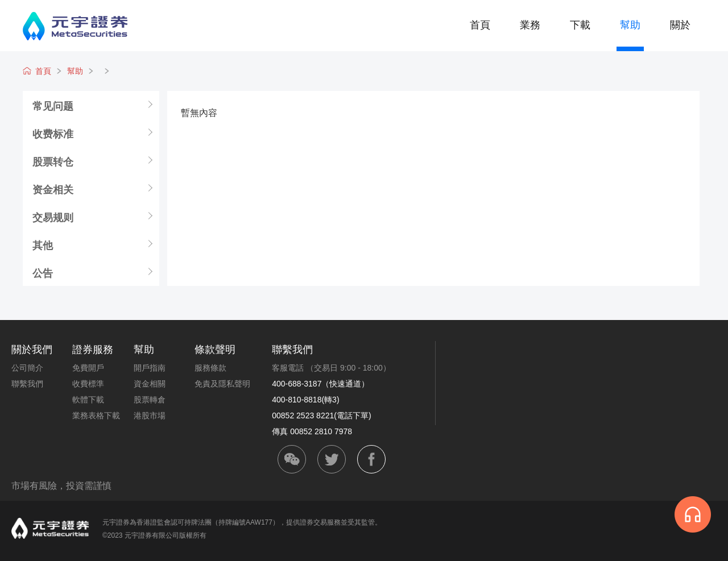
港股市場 (150, 415)
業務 (530, 25)
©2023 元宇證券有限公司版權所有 (154, 535)
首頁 (480, 25)
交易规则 (53, 217)
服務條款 (210, 368)
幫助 (630, 25)
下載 (580, 25)
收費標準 (88, 384)
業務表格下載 (96, 415)
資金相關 (150, 384)
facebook (371, 459)
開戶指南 (150, 368)
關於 (680, 25)
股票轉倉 (150, 400)
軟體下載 (88, 400)
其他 (43, 245)
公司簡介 (27, 368)
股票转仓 (53, 161)
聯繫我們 (27, 384)
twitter (332, 459)
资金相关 (53, 189)
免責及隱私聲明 (222, 384)
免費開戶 (88, 368)
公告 (43, 273)
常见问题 (53, 106)
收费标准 (53, 134)
